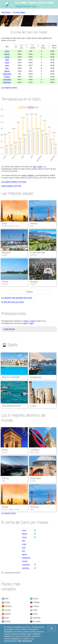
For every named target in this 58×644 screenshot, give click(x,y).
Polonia (36, 606)
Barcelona (6, 253)
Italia (4, 481)
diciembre (7, 82)
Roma (5, 478)
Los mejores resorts (9, 88)
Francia (5, 452)
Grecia (36, 598)
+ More (29, 292)
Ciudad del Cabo (38, 253)
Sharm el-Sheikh (11, 377)
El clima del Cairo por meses (13, 302)
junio (7, 65)
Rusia (35, 614)
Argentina (37, 618)
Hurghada (36, 377)
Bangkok (34, 282)
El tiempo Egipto (19, 12)
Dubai (5, 224)
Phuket (5, 282)
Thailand (36, 602)
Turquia (33, 481)
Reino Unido (35, 452)
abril (7, 60)
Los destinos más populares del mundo (17, 298)
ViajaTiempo (6, 12)
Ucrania (8, 610)
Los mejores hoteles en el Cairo (14, 182)
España (8, 614)
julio (7, 68)
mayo (7, 63)
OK (52, 628)
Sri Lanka (37, 621)
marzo (7, 57)
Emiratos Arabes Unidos (11, 509)
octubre (7, 77)
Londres (35, 450)
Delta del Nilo (10, 329)
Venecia (34, 224)
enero (7, 51)
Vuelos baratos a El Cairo (11, 186)
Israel (35, 610)
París (5, 450)
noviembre (7, 80)
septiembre (7, 74)
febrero (7, 54)
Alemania (8, 606)
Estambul (35, 478)
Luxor (33, 406)
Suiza (7, 618)
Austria (7, 602)
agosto (7, 71)
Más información (25, 641)
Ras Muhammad (11, 406)
